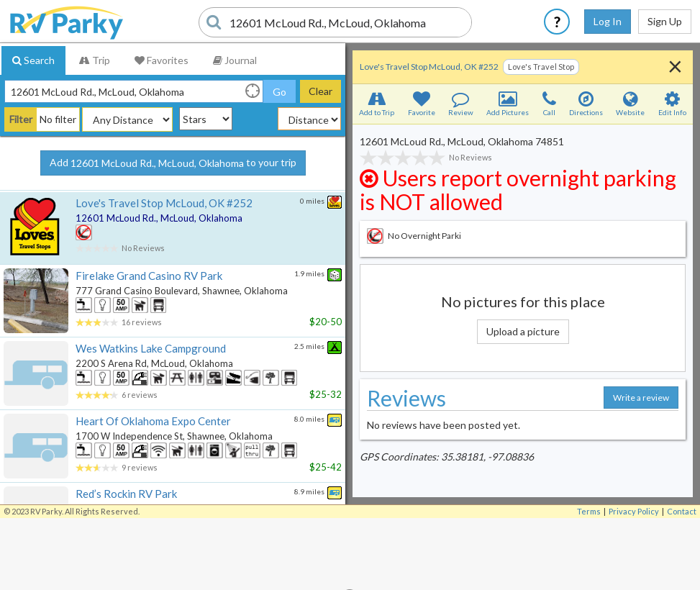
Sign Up (665, 21)
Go (279, 92)
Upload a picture (523, 331)
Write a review (641, 398)
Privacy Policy (634, 511)
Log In (608, 21)
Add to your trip (173, 163)
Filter (21, 119)
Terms (589, 511)
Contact (682, 511)
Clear (321, 91)
